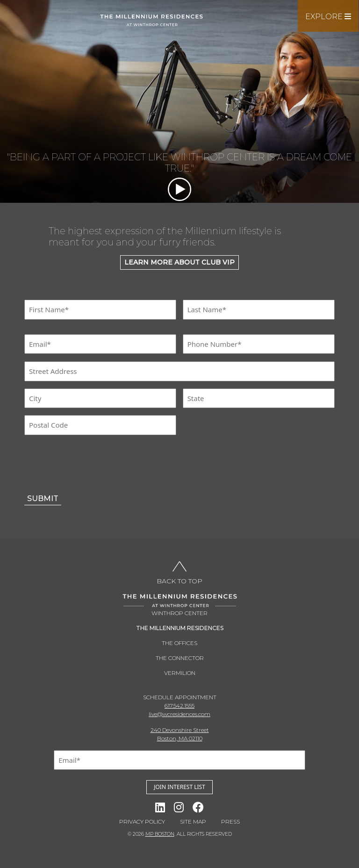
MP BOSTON (160, 834)
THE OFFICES (179, 643)
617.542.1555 (179, 706)
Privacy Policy (142, 821)
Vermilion (180, 673)
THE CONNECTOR (180, 658)
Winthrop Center (179, 613)
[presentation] (95, 464)
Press (230, 821)
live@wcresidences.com (179, 714)
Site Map (193, 821)
